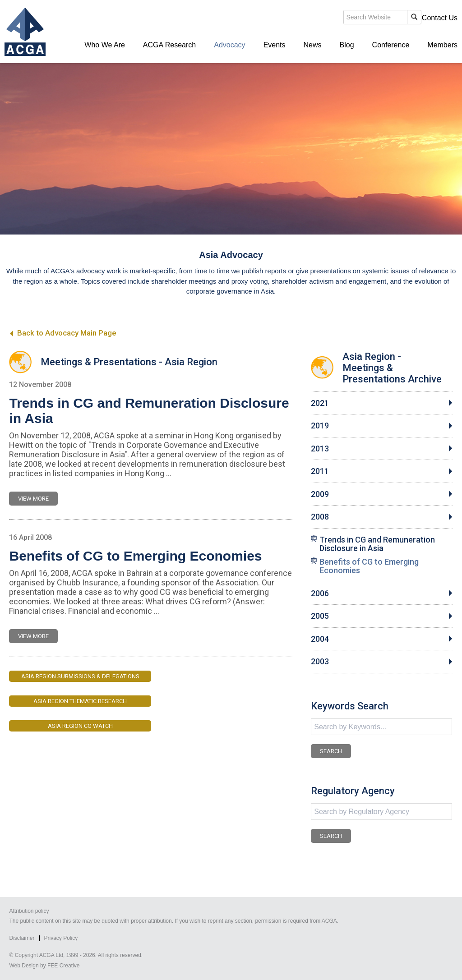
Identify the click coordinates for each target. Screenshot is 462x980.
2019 (320, 426)
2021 (320, 403)
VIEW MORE (33, 499)
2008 (320, 517)
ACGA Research (169, 45)
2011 (320, 471)
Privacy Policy (61, 938)
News (313, 45)
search (301, 18)
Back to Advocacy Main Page (62, 333)
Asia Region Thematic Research (80, 701)
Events (275, 45)
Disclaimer (22, 938)
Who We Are (105, 45)
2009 (320, 494)
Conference (391, 45)
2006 (320, 594)
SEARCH (331, 751)
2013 (320, 449)
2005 (320, 616)
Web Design (24, 966)
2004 (320, 639)
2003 (320, 662)
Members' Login (387, 18)
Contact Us (440, 18)
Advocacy (229, 45)
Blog (347, 45)
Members (442, 45)
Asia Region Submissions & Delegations (80, 676)
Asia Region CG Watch (80, 726)
